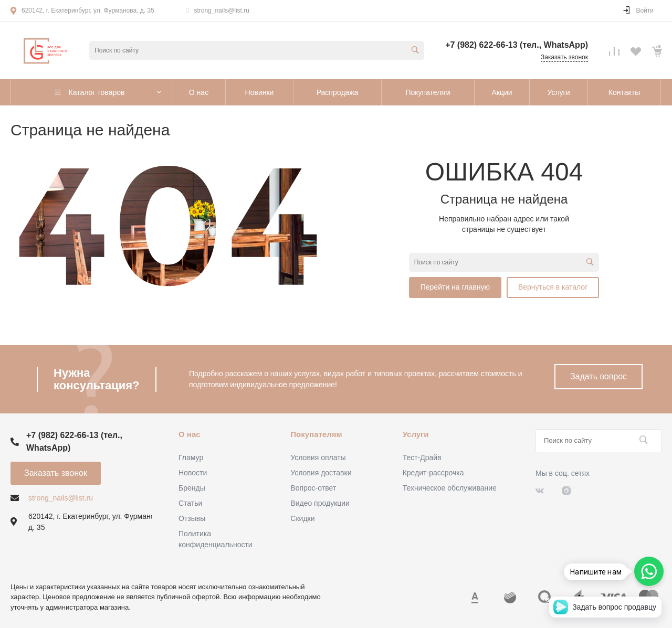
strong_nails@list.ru (222, 10)
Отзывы (192, 518)
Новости (193, 473)
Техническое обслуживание (450, 488)
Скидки (302, 518)
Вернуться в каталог (553, 287)
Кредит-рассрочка (433, 473)
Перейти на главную (455, 287)
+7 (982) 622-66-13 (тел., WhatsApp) (517, 45)
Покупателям (316, 434)
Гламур (191, 457)
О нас (190, 434)
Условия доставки (321, 473)
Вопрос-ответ (313, 488)
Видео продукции (320, 503)
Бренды (192, 488)
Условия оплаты (318, 457)
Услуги (416, 434)
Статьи (190, 503)
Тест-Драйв (422, 457)
